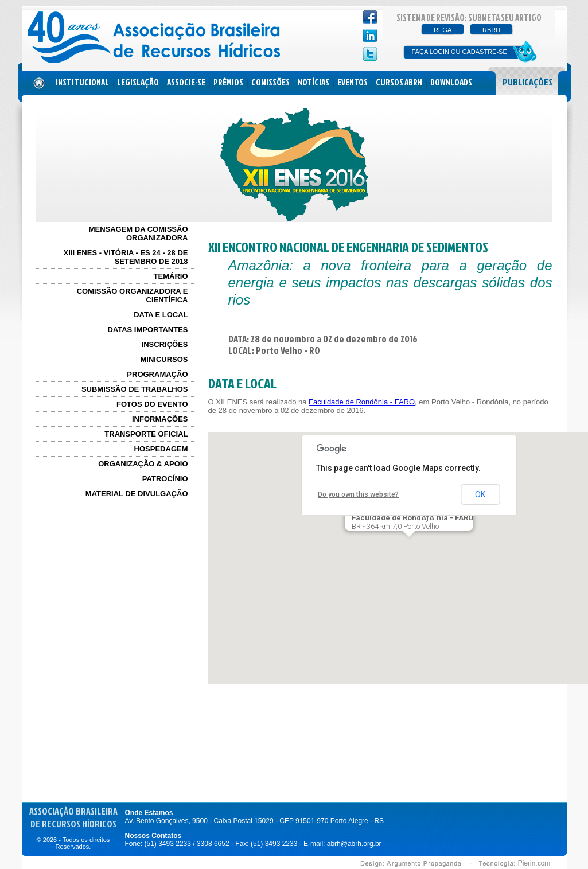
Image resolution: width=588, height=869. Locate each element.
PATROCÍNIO (165, 479)
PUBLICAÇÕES (527, 82)
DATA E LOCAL (161, 315)
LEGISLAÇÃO (138, 82)
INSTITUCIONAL (82, 82)
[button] (409, 547)
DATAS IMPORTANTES (147, 330)
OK (480, 494)
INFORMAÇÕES (160, 419)
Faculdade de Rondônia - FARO (362, 402)
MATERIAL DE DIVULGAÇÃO (137, 494)
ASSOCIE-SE (186, 82)
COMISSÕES (270, 82)
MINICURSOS (164, 359)
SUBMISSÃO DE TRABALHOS (135, 389)
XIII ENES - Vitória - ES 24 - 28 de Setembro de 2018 (126, 257)
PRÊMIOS (228, 82)
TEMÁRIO (171, 276)
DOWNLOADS (451, 82)
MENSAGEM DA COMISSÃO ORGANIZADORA (139, 233)
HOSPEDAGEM (161, 449)
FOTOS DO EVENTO (152, 404)
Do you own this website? (358, 494)
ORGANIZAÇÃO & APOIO (143, 464)
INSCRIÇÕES (165, 344)
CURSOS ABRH (399, 82)
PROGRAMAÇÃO (157, 374)
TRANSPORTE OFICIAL (146, 434)
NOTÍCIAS (314, 82)
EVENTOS (353, 82)
